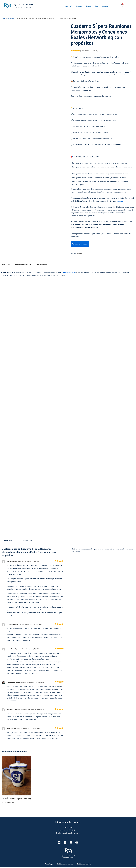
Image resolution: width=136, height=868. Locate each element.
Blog (97, 6)
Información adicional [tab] (23, 265)
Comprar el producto (80, 244)
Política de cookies (84, 864)
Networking (11, 18)
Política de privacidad (65, 864)
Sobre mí (68, 6)
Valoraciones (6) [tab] (41, 265)
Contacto (105, 6)
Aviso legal (49, 864)
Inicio (3, 18)
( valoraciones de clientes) (89, 51)
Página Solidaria (69, 273)
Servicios (79, 6)
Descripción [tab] (6, 265)
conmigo (120, 201)
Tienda (88, 6)
